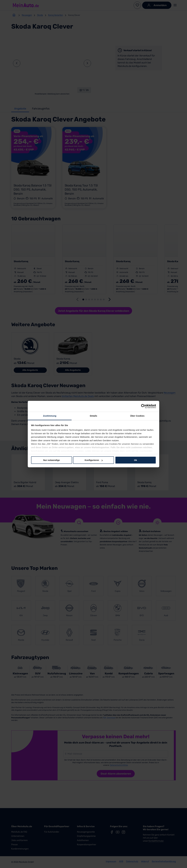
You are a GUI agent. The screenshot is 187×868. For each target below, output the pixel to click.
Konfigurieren (94, 460)
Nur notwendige (51, 460)
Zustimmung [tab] (50, 416)
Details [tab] (93, 416)
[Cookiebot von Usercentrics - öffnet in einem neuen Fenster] (143, 406)
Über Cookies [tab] (137, 416)
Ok (135, 460)
